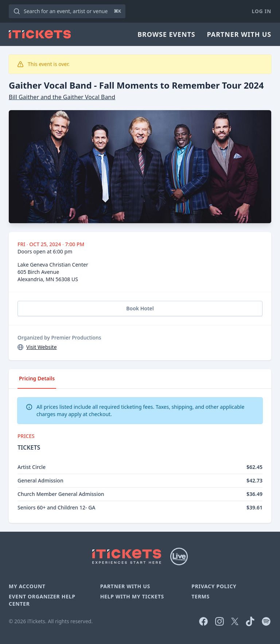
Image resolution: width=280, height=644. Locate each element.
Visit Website (42, 347)
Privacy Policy (214, 586)
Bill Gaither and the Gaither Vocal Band (62, 97)
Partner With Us (239, 34)
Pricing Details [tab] (37, 378)
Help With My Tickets (132, 596)
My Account (27, 586)
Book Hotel (140, 308)
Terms (201, 596)
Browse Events (166, 34)
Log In (262, 11)
